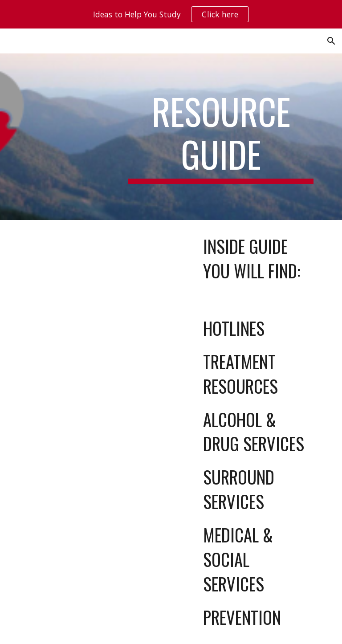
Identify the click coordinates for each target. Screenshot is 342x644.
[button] (331, 41)
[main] (221, 137)
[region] (171, 14)
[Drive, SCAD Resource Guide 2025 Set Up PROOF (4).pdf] (96, 334)
